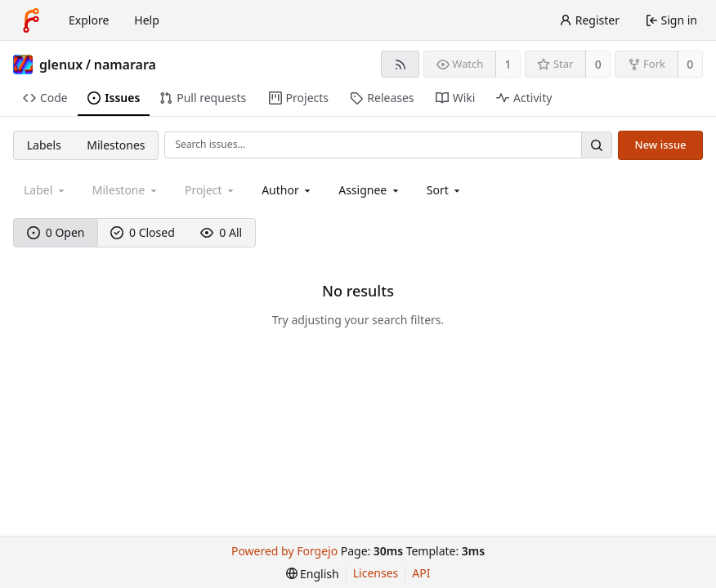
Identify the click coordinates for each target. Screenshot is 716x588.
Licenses (376, 573)
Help (147, 20)
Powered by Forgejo (284, 551)
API (421, 573)
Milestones (116, 145)
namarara (125, 65)
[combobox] (287, 190)
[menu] (445, 190)
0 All (221, 232)
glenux (61, 65)
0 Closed (143, 232)
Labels (44, 145)
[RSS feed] (400, 64)
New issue (661, 145)
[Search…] (597, 145)
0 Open (56, 232)
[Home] (31, 20)
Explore (89, 20)
